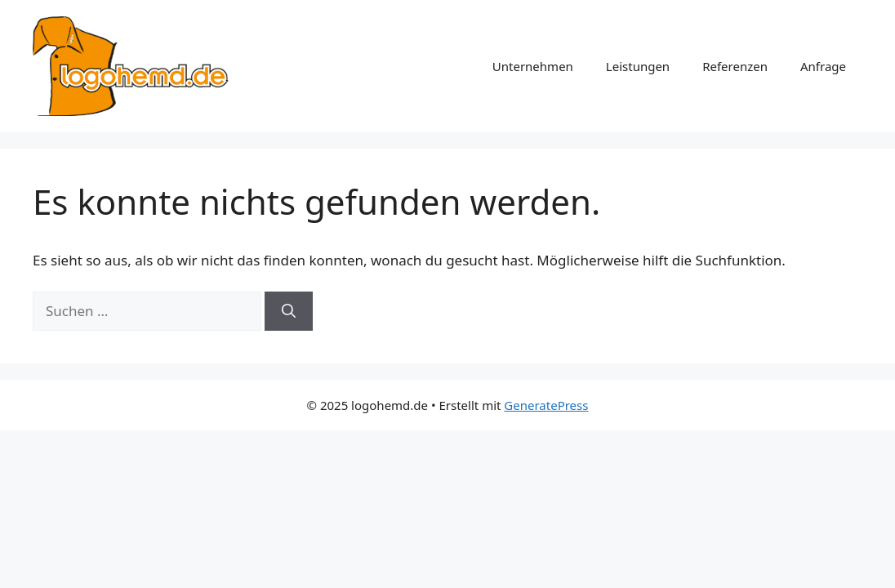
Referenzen (735, 66)
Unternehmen (533, 66)
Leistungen (638, 66)
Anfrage (823, 66)
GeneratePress (546, 405)
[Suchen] (289, 311)
